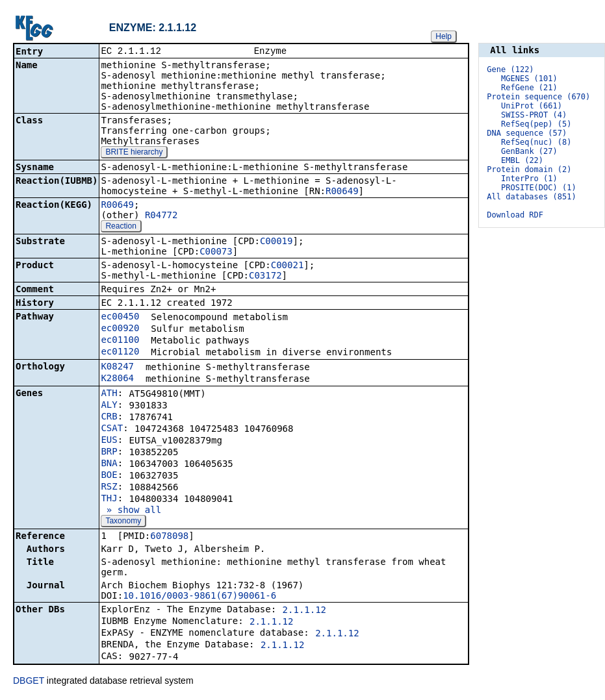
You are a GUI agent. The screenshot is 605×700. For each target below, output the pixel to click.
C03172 (265, 277)
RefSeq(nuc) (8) (536, 142)
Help (444, 36)
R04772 (161, 216)
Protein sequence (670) (538, 97)
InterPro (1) (529, 179)
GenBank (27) (529, 151)
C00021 (288, 266)
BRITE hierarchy (134, 153)
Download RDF (515, 215)
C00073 (216, 253)
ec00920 (120, 329)
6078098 (169, 537)
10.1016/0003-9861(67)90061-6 (200, 597)
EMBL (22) (522, 160)
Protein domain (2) (529, 169)
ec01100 (120, 341)
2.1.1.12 (304, 611)
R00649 (342, 192)
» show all (131, 511)
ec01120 (120, 353)
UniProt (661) (532, 106)
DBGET (29, 682)
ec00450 (120, 318)
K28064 (117, 379)
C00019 (277, 242)
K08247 (117, 368)
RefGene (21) (529, 88)
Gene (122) (510, 69)
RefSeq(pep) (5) (536, 124)
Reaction (121, 227)
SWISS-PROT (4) (534, 115)
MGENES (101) (529, 79)
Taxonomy (123, 522)
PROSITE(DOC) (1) (539, 188)
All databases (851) (531, 197)
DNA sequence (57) (527, 133)
